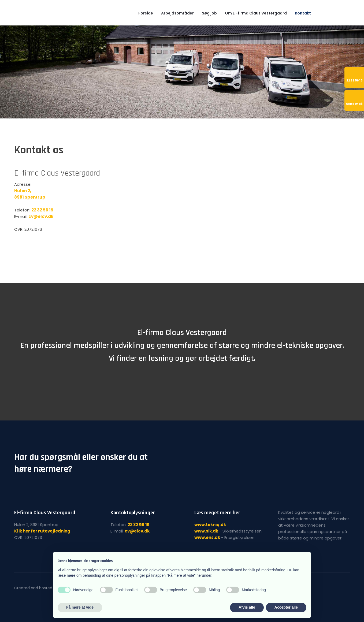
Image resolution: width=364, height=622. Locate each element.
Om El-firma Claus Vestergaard (256, 13)
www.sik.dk (206, 531)
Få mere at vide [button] (80, 607)
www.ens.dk (207, 537)
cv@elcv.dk (41, 216)
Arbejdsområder (177, 13)
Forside (146, 13)
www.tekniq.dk (210, 525)
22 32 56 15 (42, 210)
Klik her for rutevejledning (42, 531)
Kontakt (303, 13)
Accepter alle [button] (286, 607)
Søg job (209, 13)
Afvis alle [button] (247, 607)
